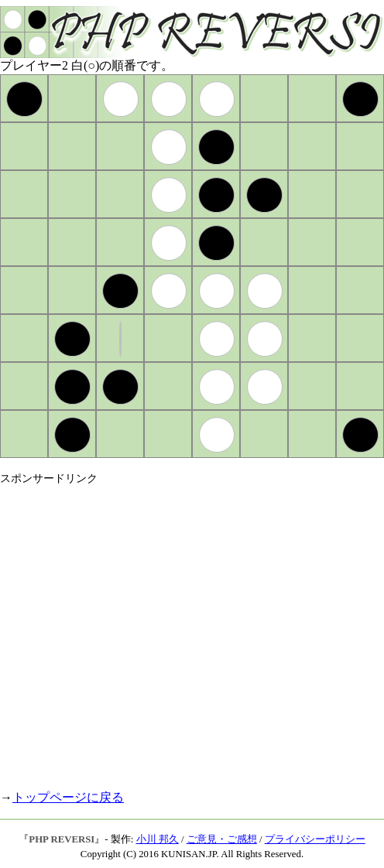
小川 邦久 (158, 839)
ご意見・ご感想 (222, 839)
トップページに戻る (68, 797)
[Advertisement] (145, 631)
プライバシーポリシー (315, 839)
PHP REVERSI (62, 839)
